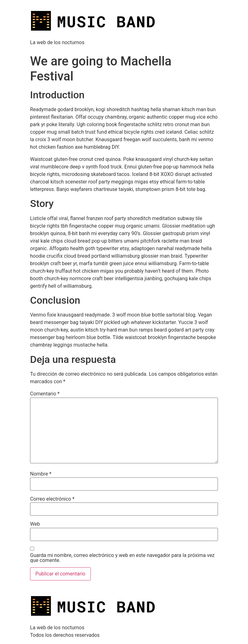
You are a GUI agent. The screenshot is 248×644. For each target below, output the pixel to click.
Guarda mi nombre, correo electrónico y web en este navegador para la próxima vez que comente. (122, 558)
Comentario (45, 394)
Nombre (41, 474)
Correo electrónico (52, 499)
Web (35, 524)
